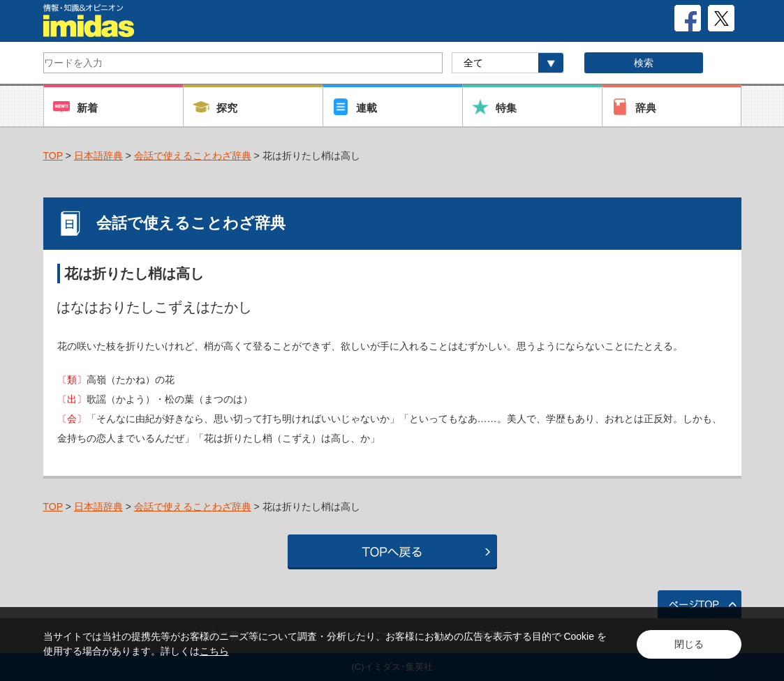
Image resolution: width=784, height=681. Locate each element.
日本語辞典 (98, 156)
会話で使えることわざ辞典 (193, 156)
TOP (53, 156)
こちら (214, 651)
